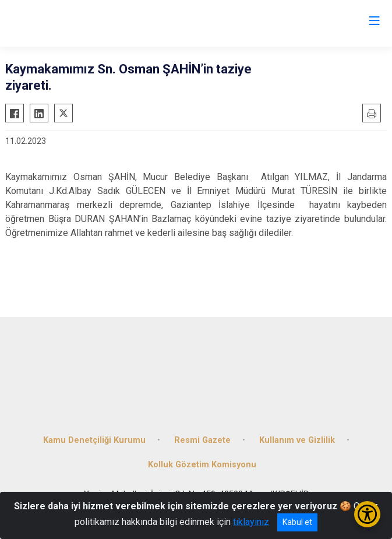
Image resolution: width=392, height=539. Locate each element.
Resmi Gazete (202, 440)
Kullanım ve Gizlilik (297, 440)
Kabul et (297, 522)
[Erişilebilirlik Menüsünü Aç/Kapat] (367, 514)
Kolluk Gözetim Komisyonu (202, 465)
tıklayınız (251, 522)
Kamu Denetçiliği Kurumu (94, 440)
